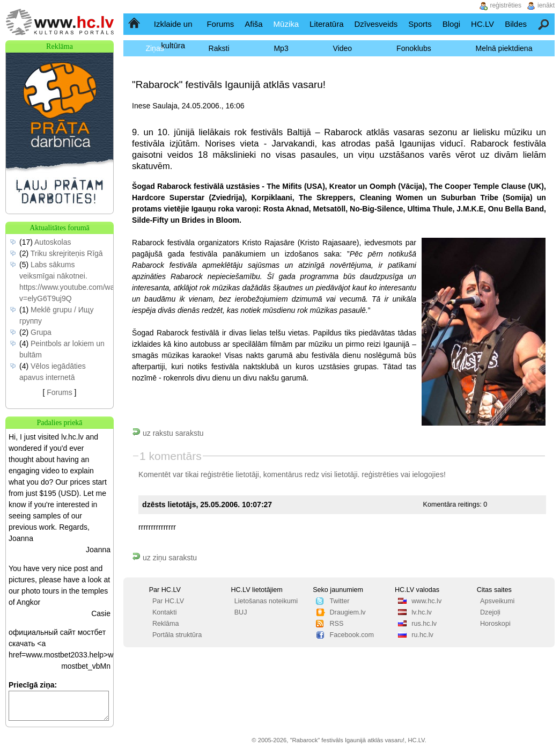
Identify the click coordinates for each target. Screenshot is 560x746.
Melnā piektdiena (504, 48)
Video (343, 48)
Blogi (451, 24)
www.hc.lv (426, 601)
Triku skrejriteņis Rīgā (67, 253)
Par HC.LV (168, 601)
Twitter (339, 601)
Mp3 (281, 48)
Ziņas (154, 48)
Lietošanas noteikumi (266, 601)
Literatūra (326, 24)
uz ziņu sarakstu (164, 558)
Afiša (253, 24)
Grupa (41, 332)
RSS (336, 624)
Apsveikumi (497, 601)
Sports (420, 24)
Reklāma (166, 624)
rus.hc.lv (424, 624)
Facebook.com (352, 635)
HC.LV (482, 24)
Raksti (219, 48)
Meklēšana (544, 24)
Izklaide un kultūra (173, 35)
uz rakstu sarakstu (168, 433)
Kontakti (165, 612)
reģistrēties (380, 474)
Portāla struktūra (177, 635)
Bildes (516, 24)
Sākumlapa (135, 24)
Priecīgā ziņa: (33, 685)
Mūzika (286, 24)
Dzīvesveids (376, 24)
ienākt (546, 5)
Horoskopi (495, 624)
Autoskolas (53, 242)
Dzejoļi (490, 612)
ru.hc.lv (422, 635)
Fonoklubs (414, 48)
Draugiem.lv (347, 612)
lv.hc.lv (422, 612)
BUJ (241, 612)
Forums (220, 24)
